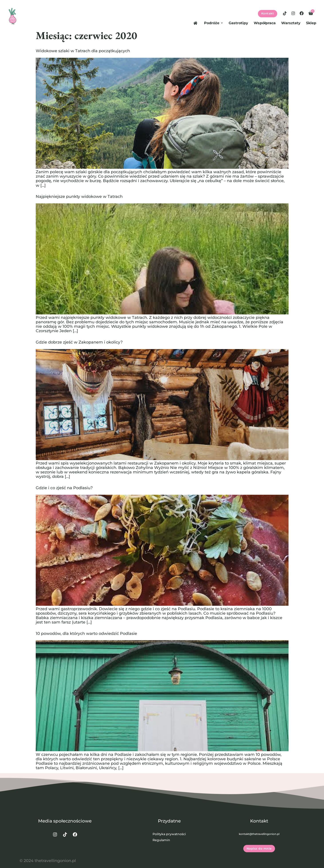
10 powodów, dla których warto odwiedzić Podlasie (86, 633)
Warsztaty (291, 23)
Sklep (311, 23)
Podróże (214, 23)
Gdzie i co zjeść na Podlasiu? (64, 488)
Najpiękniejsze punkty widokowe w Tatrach (79, 196)
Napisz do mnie (259, 843)
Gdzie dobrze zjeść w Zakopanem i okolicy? (79, 342)
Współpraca (265, 23)
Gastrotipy (238, 23)
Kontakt (268, 13)
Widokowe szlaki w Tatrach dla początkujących (83, 51)
